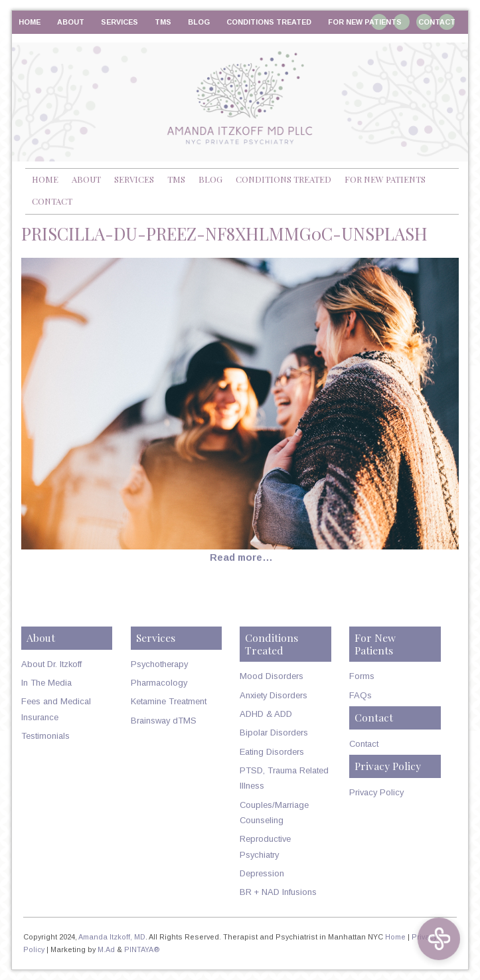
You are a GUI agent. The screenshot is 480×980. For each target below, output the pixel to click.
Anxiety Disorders (274, 695)
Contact (437, 22)
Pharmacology (159, 683)
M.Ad (106, 949)
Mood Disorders (272, 676)
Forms (362, 676)
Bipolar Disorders (274, 733)
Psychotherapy (159, 664)
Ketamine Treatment (169, 701)
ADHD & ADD (266, 714)
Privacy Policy (376, 792)
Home (30, 22)
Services (120, 22)
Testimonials (45, 736)
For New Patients (365, 22)
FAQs (360, 695)
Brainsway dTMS (164, 721)
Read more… (241, 557)
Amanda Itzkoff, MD (112, 937)
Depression (262, 873)
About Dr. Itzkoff (51, 664)
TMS (163, 22)
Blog (199, 22)
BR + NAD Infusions (278, 892)
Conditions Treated (269, 22)
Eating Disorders (272, 752)
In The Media (46, 683)
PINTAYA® (142, 949)
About (71, 22)
